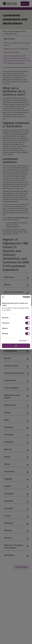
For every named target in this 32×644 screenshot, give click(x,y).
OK (16, 346)
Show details (23, 341)
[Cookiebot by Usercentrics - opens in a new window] (23, 297)
